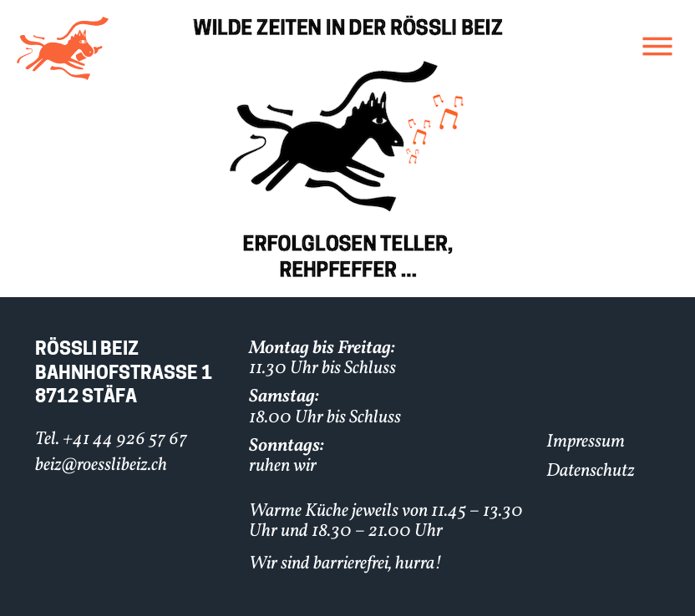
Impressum (586, 442)
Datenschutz (591, 471)
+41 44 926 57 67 (125, 439)
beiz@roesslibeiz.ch (101, 465)
